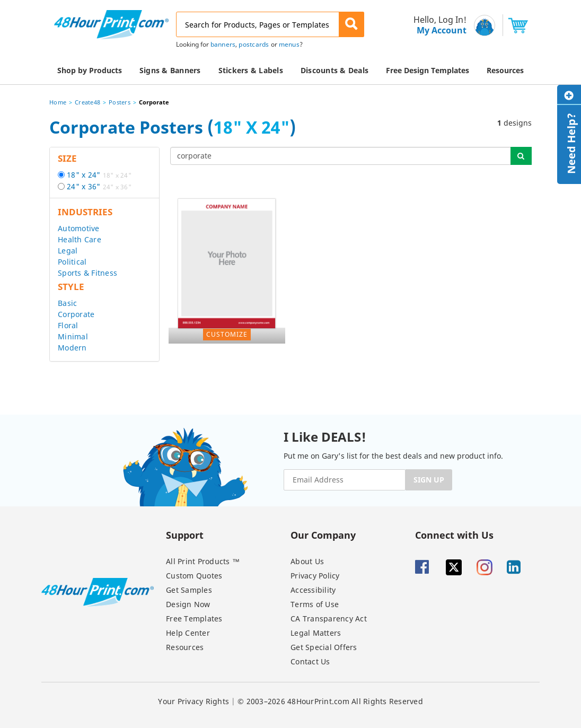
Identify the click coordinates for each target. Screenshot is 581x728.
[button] (351, 24)
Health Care (80, 239)
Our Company (323, 535)
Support (185, 535)
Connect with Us (454, 535)
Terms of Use (315, 604)
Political (72, 262)
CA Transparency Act (329, 619)
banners (223, 44)
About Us (307, 561)
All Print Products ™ (203, 561)
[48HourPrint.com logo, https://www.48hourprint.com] (111, 24)
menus (289, 44)
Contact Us (310, 661)
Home (58, 102)
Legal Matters (316, 633)
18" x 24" (99, 175)
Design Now (188, 604)
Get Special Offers (324, 647)
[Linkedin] (521, 567)
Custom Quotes (194, 576)
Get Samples (189, 590)
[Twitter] (460, 567)
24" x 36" (99, 186)
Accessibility (313, 590)
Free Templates (194, 619)
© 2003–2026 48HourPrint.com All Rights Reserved (330, 701)
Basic (67, 303)
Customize (227, 334)
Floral (68, 325)
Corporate (76, 314)
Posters (120, 102)
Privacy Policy (315, 576)
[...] (341, 156)
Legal (68, 251)
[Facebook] (429, 567)
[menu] (437, 25)
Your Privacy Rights (193, 701)
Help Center (188, 633)
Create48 (87, 102)
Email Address (1, 0)
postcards (254, 44)
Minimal (73, 336)
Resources (185, 647)
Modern (72, 348)
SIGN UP (429, 480)
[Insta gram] (491, 567)
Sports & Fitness (87, 273)
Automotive (79, 228)
